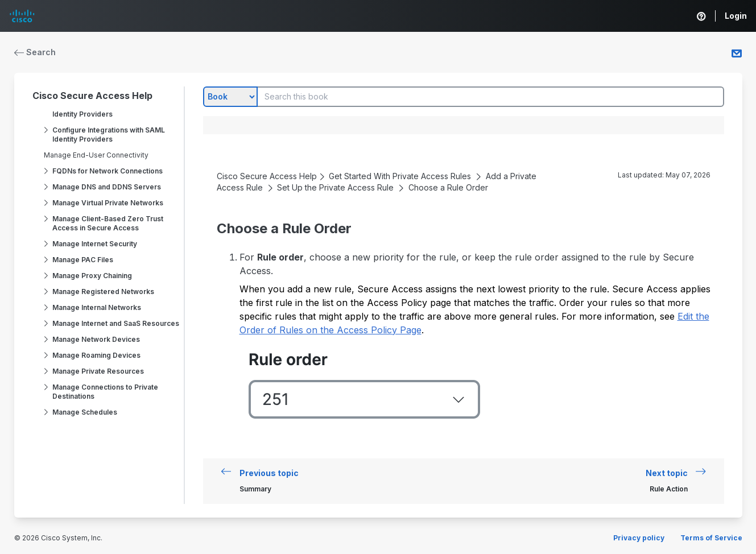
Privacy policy (639, 538)
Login (736, 16)
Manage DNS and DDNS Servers (107, 187)
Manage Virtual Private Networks (108, 203)
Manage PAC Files (83, 260)
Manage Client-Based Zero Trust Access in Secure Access (108, 223)
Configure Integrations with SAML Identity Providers (109, 135)
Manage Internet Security (95, 244)
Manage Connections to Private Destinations (105, 392)
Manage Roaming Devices (96, 355)
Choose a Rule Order (448, 187)
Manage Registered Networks (103, 292)
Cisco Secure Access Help (92, 96)
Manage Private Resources (98, 371)
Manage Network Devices (96, 339)
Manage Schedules (85, 412)
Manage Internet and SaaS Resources (116, 323)
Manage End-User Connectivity (96, 155)
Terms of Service (711, 538)
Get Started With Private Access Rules (400, 176)
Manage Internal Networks (97, 307)
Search (35, 52)
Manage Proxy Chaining (92, 276)
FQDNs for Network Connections (108, 171)
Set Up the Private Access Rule (335, 187)
